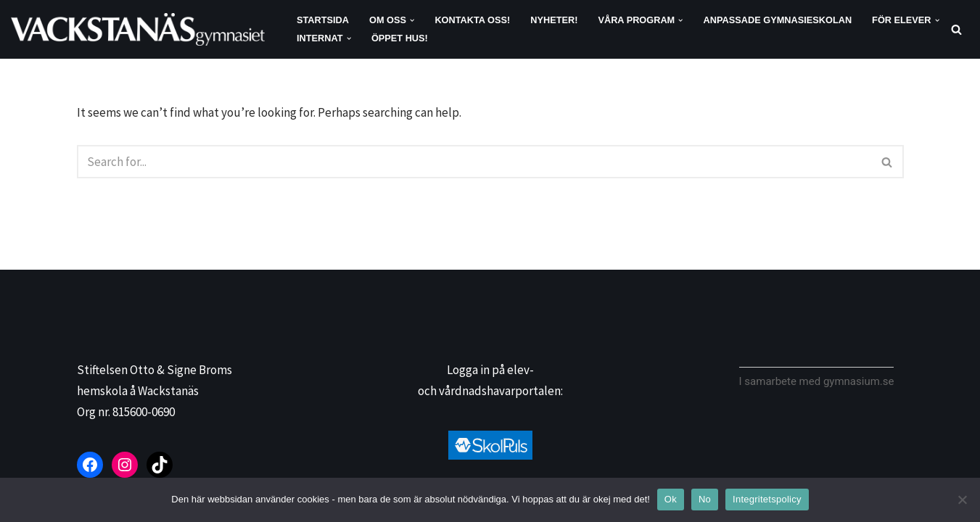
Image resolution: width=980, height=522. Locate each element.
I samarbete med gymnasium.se (817, 381)
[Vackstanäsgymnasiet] (141, 29)
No (705, 499)
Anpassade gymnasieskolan (778, 20)
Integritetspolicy (767, 499)
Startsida (323, 20)
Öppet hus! (400, 38)
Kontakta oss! (472, 20)
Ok (671, 499)
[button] (412, 20)
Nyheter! (554, 20)
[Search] (956, 29)
